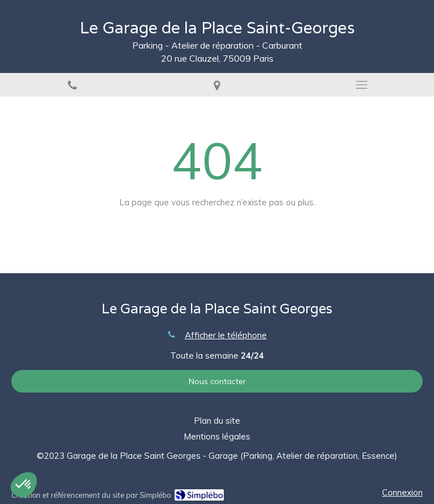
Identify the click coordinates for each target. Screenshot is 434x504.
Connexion (402, 492)
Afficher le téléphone (226, 335)
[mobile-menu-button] (362, 85)
